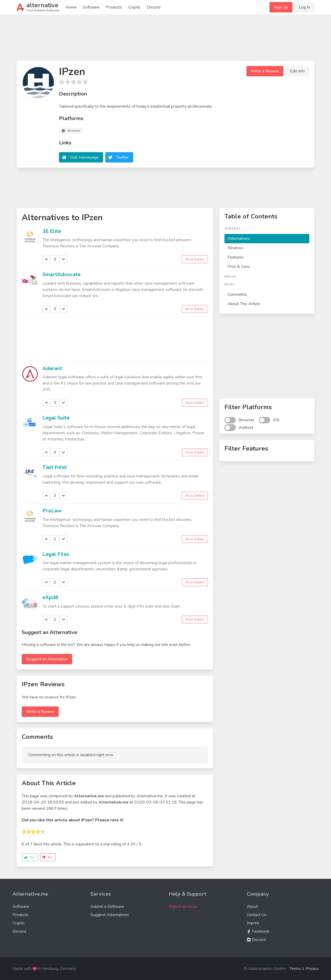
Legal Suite (56, 418)
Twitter (122, 157)
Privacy (312, 969)
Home (71, 7)
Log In (304, 7)
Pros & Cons (239, 267)
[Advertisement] (165, 40)
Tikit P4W (55, 467)
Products (114, 7)
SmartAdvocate (61, 274)
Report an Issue (183, 907)
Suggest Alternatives (110, 915)
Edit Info (297, 71)
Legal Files (56, 554)
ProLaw (52, 511)
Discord (153, 7)
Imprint (253, 923)
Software (91, 7)
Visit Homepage (84, 157)
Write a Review (265, 71)
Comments (237, 294)
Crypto (134, 7)
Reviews (235, 248)
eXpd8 (50, 597)
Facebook (258, 931)
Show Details (195, 259)
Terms (295, 969)
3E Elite (52, 231)
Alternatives (239, 239)
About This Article (244, 304)
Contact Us (257, 915)
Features (236, 257)
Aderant (52, 368)
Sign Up (281, 7)
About (252, 907)
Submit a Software (107, 907)
